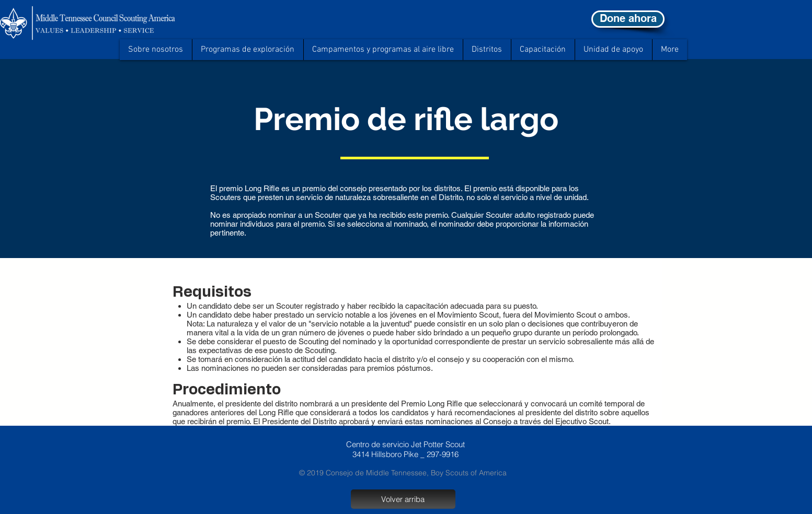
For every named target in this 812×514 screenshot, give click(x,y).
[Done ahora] (628, 19)
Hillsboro (386, 454)
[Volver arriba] (403, 499)
